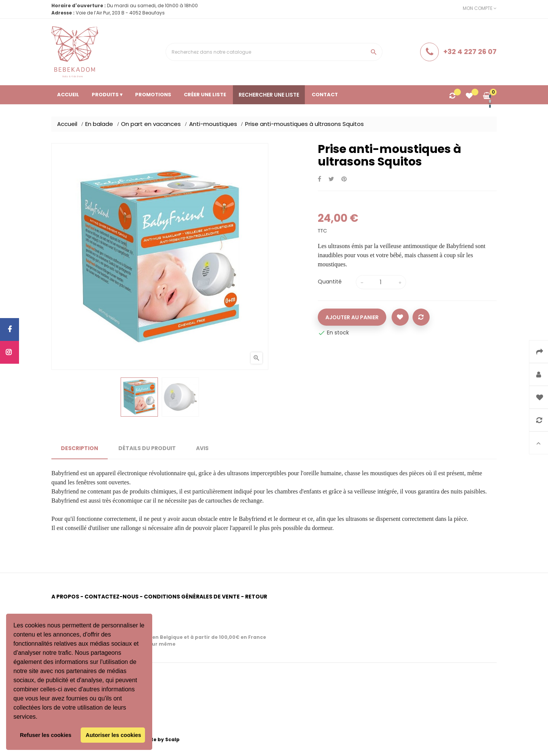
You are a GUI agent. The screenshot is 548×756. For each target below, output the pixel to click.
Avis (202, 448)
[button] (40, 718)
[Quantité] (381, 282)
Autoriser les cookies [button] (113, 735)
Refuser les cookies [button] (45, 735)
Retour (256, 597)
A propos (65, 597)
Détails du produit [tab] (147, 448)
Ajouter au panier (352, 317)
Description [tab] (80, 448)
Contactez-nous (112, 597)
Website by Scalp (158, 739)
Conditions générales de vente (192, 597)
